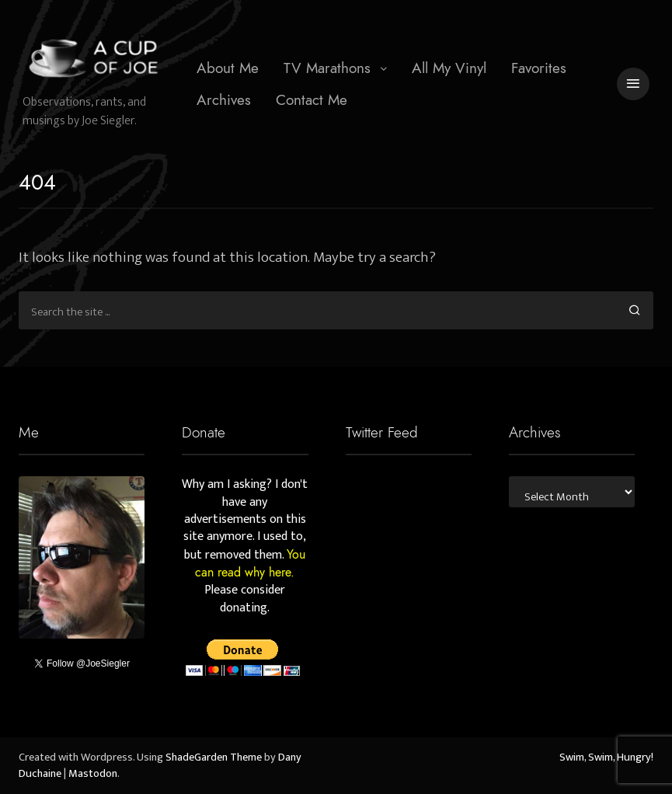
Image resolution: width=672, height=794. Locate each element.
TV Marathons (327, 68)
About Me (228, 68)
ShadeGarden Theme (214, 757)
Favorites (539, 68)
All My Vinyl (449, 68)
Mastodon (93, 774)
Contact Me (312, 100)
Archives (224, 100)
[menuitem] (228, 68)
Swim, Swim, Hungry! (606, 757)
